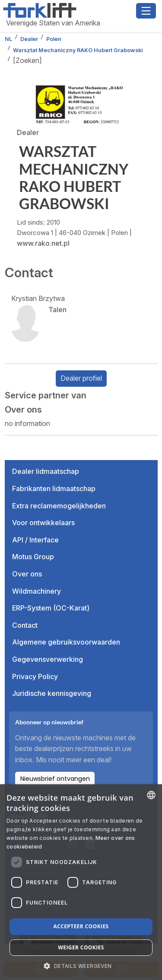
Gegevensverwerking (48, 659)
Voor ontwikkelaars (43, 523)
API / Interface (35, 540)
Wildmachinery (37, 591)
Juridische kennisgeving (52, 693)
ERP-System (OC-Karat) (51, 608)
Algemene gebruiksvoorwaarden (66, 642)
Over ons (27, 574)
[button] (81, 966)
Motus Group (33, 557)
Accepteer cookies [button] (81, 926)
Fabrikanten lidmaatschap (54, 488)
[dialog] (81, 882)
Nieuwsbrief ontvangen (55, 779)
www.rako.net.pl (43, 243)
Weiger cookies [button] (81, 947)
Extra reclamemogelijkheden (59, 506)
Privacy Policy (35, 676)
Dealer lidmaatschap (46, 471)
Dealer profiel (81, 378)
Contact (25, 625)
